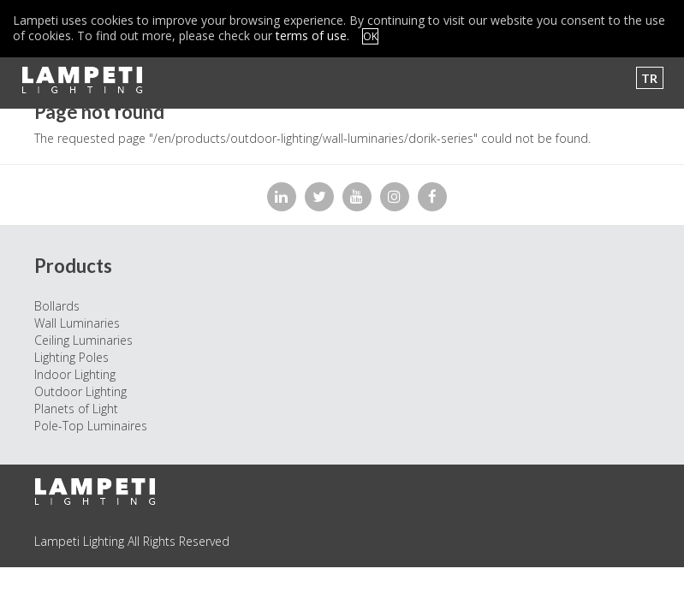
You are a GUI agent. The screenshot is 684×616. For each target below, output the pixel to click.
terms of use (311, 36)
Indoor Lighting (75, 374)
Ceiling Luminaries (83, 340)
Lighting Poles (71, 357)
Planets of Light (76, 409)
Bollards (57, 306)
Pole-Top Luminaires (91, 426)
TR (649, 78)
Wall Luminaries (77, 323)
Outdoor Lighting (80, 391)
